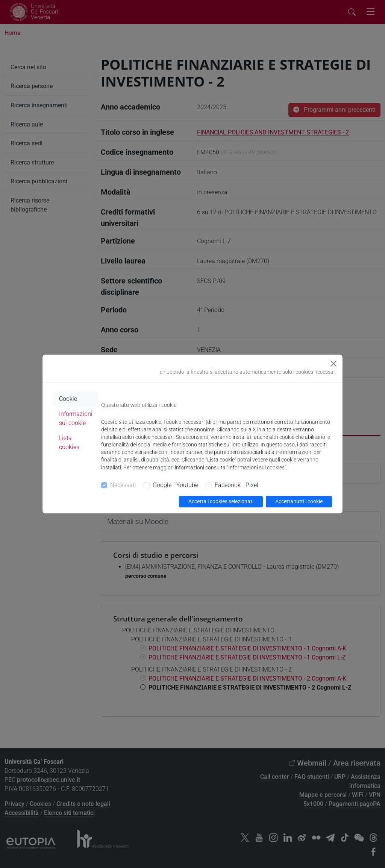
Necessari (123, 485)
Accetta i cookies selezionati (221, 501)
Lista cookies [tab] (69, 442)
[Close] (333, 364)
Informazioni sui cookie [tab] (76, 418)
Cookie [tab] (68, 399)
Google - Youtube (175, 485)
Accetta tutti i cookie (299, 501)
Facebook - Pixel (236, 485)
